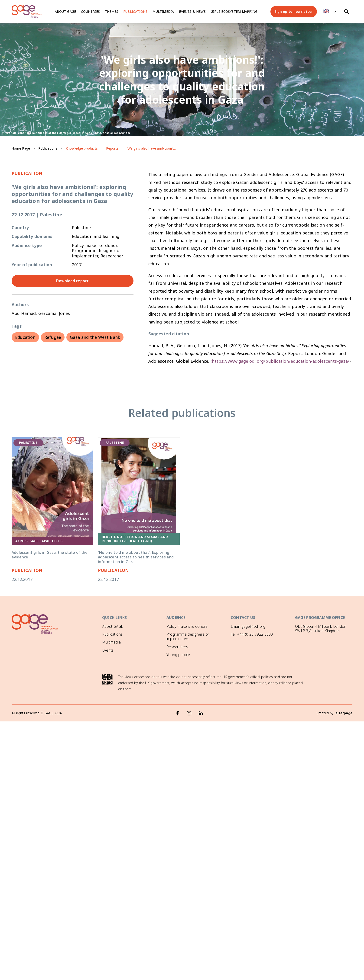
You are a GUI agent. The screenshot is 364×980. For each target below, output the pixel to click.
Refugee (53, 337)
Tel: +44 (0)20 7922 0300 (252, 634)
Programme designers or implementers (188, 636)
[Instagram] (189, 713)
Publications (135, 11)
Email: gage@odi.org (248, 626)
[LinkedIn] (201, 713)
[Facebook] (178, 713)
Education (25, 337)
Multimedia (163, 11)
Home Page (21, 148)
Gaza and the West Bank (95, 337)
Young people (178, 655)
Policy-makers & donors (187, 626)
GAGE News (112, 658)
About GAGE (113, 626)
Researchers (177, 647)
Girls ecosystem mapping (234, 11)
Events (108, 650)
